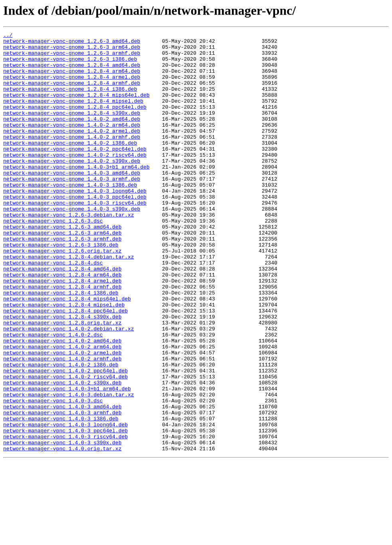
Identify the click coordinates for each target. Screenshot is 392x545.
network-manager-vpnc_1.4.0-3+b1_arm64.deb (67, 460)
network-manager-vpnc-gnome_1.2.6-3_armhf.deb (72, 58)
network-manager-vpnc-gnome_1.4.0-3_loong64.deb (75, 223)
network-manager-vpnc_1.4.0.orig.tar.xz (62, 532)
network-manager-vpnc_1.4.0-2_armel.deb (62, 417)
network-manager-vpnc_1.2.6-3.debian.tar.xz (69, 252)
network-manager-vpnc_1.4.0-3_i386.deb (61, 496)
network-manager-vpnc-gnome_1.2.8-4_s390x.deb (72, 129)
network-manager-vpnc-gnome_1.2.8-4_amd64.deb (72, 72)
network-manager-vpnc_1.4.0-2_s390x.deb (62, 453)
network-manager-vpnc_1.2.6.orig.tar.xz (62, 295)
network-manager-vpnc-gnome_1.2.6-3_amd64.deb (72, 43)
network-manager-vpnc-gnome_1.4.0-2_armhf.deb (72, 158)
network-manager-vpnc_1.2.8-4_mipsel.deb (64, 360)
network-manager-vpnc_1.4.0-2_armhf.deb (62, 424)
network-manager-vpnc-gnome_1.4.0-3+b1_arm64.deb (76, 194)
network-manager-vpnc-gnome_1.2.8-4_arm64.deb (72, 79)
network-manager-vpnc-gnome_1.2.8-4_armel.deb (72, 86)
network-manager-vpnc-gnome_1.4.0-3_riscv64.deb (75, 237)
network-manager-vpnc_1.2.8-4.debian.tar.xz (69, 302)
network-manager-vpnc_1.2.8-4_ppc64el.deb (65, 367)
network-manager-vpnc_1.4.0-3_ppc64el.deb (65, 511)
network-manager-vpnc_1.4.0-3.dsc (53, 475)
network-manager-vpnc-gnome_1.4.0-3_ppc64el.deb (75, 230)
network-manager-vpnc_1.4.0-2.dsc (53, 396)
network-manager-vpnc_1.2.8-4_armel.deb (62, 331)
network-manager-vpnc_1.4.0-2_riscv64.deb (65, 446)
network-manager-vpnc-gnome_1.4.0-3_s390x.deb (72, 245)
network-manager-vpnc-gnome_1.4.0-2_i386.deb (70, 165)
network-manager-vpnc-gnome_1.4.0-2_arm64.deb (72, 144)
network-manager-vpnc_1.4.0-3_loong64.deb (65, 503)
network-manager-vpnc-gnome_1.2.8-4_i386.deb (70, 101)
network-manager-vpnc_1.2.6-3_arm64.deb (62, 273)
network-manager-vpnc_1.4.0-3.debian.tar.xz (69, 467)
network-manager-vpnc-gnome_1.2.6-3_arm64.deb (72, 50)
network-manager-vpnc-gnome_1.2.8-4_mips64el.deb (76, 108)
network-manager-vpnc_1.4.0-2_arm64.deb (62, 410)
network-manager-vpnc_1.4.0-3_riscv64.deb (65, 518)
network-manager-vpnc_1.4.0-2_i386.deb (61, 432)
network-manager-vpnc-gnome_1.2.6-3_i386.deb (70, 65)
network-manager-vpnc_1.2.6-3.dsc (53, 259)
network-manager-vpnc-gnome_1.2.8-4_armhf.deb (72, 93)
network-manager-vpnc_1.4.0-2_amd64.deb (62, 403)
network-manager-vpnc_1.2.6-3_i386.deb (61, 288)
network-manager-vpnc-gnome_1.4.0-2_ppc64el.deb (75, 173)
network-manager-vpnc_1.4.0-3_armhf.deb (62, 489)
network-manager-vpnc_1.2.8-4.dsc (53, 309)
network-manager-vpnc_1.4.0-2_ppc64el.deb (65, 439)
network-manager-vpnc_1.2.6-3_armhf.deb (62, 280)
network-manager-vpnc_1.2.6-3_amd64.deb (62, 266)
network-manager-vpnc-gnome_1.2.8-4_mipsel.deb (73, 115)
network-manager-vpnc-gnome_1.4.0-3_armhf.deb (72, 209)
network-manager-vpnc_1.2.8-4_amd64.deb (62, 316)
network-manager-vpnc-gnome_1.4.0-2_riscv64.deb (75, 180)
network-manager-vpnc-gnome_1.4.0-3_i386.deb (70, 216)
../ (8, 36)
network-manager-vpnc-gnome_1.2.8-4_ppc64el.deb (75, 122)
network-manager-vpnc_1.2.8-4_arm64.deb (62, 324)
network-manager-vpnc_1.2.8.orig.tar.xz (62, 381)
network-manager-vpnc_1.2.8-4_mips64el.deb (67, 352)
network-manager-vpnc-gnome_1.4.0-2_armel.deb (72, 151)
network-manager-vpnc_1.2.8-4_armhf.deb (62, 338)
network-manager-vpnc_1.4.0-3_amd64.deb (62, 482)
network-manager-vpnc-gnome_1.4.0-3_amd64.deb (72, 201)
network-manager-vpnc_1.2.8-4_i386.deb (61, 345)
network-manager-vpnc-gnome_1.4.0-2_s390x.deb (72, 187)
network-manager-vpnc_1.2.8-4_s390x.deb (62, 374)
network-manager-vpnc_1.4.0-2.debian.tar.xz (69, 388)
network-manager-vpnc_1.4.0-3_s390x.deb (62, 525)
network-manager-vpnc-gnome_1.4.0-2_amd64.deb (72, 137)
